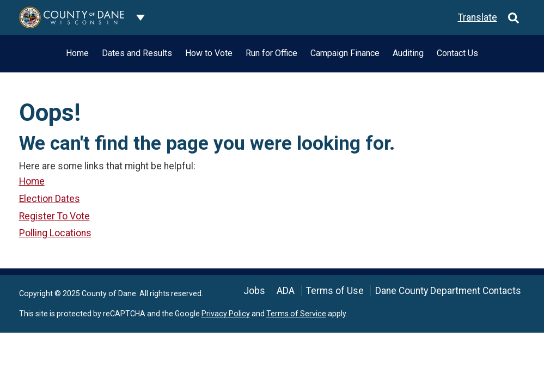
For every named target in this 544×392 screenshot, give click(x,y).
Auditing (408, 53)
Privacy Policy (226, 314)
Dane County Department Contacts (448, 291)
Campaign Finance (345, 53)
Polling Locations (55, 233)
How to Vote (209, 53)
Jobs (254, 291)
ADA (286, 291)
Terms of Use (335, 291)
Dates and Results (137, 53)
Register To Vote (54, 216)
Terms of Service (296, 314)
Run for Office (271, 53)
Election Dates (50, 199)
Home (77, 53)
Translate (478, 17)
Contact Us (457, 53)
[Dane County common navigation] (140, 17)
